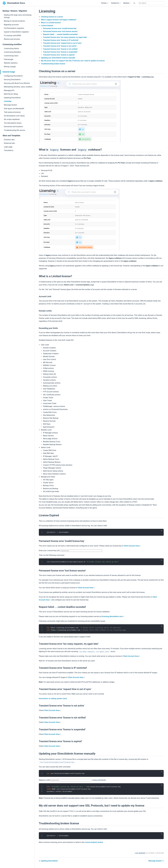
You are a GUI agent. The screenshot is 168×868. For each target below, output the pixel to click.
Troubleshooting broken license (53, 64)
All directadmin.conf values (14, 116)
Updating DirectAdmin (12, 98)
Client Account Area (132, 546)
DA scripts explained (12, 119)
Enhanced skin (9, 143)
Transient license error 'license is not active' (60, 46)
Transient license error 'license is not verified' (60, 49)
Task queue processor (12, 112)
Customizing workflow (12, 44)
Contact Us (116, 3)
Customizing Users (11, 56)
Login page (8, 147)
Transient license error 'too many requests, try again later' (65, 37)
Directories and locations (13, 127)
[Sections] (127, 3)
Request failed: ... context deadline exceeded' (60, 34)
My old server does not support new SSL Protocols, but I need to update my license (73, 61)
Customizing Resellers (12, 52)
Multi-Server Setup (11, 94)
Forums (105, 3)
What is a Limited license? (51, 23)
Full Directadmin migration (14, 28)
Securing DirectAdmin (12, 80)
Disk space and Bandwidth (14, 109)
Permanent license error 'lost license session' (60, 31)
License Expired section (94, 842)
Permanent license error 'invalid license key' (60, 28)
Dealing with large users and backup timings (18, 16)
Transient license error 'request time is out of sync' (62, 43)
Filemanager (9, 59)
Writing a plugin (10, 67)
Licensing (8, 101)
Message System (10, 105)
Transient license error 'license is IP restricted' (61, 40)
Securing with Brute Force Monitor (17, 83)
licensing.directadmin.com (113, 616)
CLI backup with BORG (12, 36)
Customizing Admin (11, 48)
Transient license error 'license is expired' (59, 55)
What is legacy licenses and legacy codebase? (59, 20)
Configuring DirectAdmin (13, 76)
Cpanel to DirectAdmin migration (16, 32)
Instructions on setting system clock (53, 699)
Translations (9, 150)
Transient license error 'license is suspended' (60, 52)
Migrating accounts (11, 25)
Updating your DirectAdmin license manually (58, 58)
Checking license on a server (52, 17)
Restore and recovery (12, 39)
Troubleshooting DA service (14, 130)
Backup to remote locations (14, 21)
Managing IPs (9, 90)
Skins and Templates (11, 136)
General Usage (9, 72)
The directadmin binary (13, 123)
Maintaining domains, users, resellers (18, 87)
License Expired (47, 26)
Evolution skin (9, 140)
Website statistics (11, 63)
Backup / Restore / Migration (15, 11)
